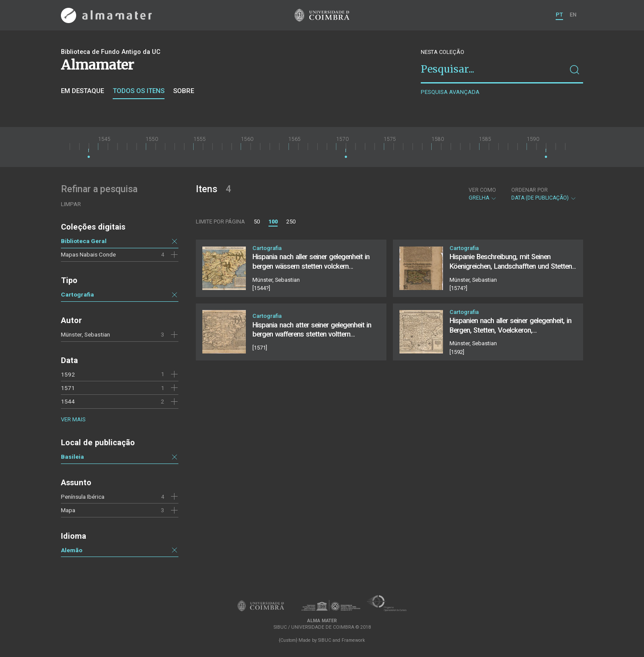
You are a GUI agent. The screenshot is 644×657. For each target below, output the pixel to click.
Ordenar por (530, 190)
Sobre (184, 91)
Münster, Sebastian (86, 334)
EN (573, 15)
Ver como (482, 190)
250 (291, 222)
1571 (68, 388)
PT (559, 15)
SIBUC (325, 640)
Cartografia (77, 294)
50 (257, 222)
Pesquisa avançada (450, 92)
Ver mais (73, 419)
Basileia (72, 457)
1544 (68, 401)
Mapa (68, 510)
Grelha (483, 194)
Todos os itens (139, 91)
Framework (353, 640)
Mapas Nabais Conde (88, 254)
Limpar (71, 204)
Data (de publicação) (544, 194)
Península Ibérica (83, 497)
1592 (68, 374)
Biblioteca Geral (84, 241)
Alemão (72, 550)
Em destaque (82, 91)
